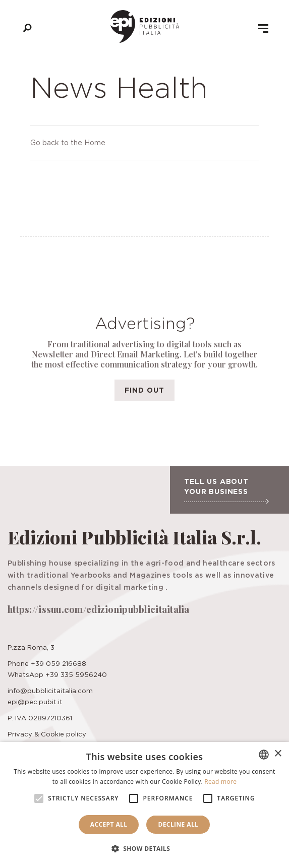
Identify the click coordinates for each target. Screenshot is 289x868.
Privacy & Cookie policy (47, 734)
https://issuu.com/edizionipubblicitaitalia (99, 609)
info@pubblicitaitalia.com (50, 691)
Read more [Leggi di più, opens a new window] (220, 782)
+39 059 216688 (59, 663)
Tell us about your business (226, 490)
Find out (144, 390)
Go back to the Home (68, 142)
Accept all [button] (109, 824)
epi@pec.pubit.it (35, 702)
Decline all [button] (178, 824)
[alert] (144, 805)
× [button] (278, 754)
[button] (145, 849)
